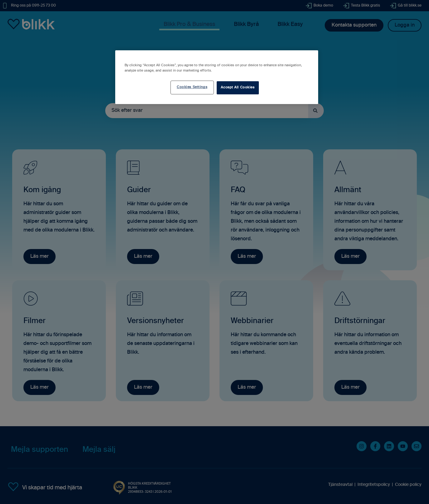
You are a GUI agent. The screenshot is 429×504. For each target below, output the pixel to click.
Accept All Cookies (238, 87)
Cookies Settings (192, 87)
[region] (217, 77)
